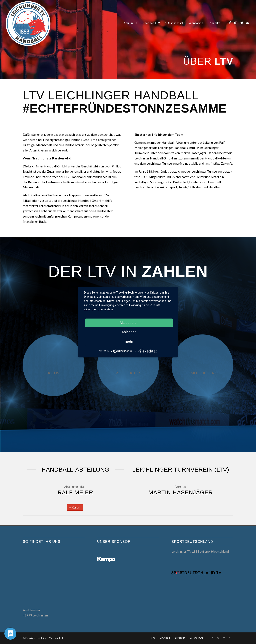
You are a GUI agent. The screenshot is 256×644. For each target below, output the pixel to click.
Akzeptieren (129, 323)
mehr (129, 341)
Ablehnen (129, 332)
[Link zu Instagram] (236, 23)
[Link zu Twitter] (242, 23)
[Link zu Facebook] (230, 23)
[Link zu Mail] (248, 23)
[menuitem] (130, 23)
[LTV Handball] (28, 23)
